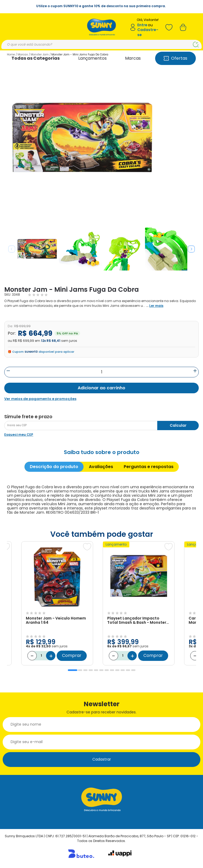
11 (128, 670)
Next (191, 249)
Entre (142, 25)
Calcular (178, 425)
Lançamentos (92, 58)
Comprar (72, 655)
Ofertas (175, 58)
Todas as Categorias (36, 58)
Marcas (133, 58)
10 (123, 670)
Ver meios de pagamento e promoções (40, 399)
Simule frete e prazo (28, 417)
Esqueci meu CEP (19, 435)
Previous (12, 249)
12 (133, 670)
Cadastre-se (148, 32)
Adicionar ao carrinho (101, 388)
